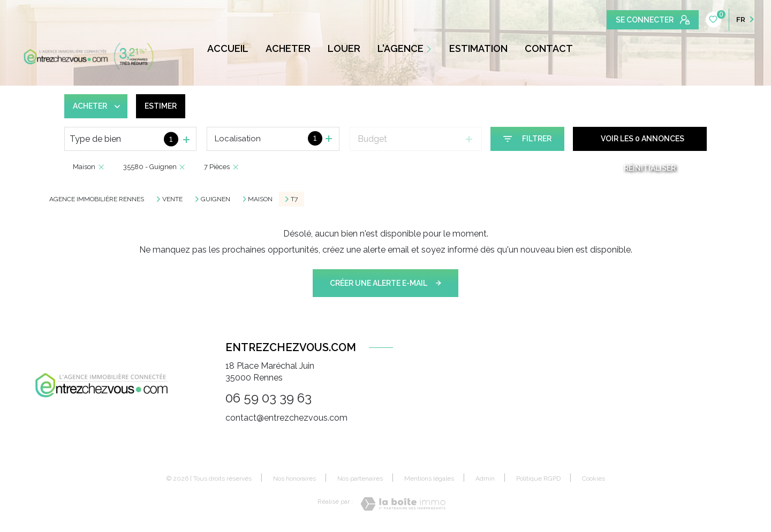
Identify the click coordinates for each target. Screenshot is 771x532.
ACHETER (288, 49)
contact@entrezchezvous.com (286, 418)
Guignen (216, 199)
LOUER (344, 49)
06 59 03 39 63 (269, 398)
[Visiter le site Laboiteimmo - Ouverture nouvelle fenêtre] (403, 504)
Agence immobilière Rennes (97, 199)
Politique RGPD (538, 478)
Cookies (594, 479)
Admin (485, 478)
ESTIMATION (478, 49)
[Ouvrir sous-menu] (431, 48)
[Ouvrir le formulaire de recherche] (527, 139)
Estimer (161, 106)
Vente (172, 199)
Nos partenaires (360, 478)
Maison (260, 199)
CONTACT (549, 49)
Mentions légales (429, 478)
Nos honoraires (294, 478)
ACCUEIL (228, 49)
